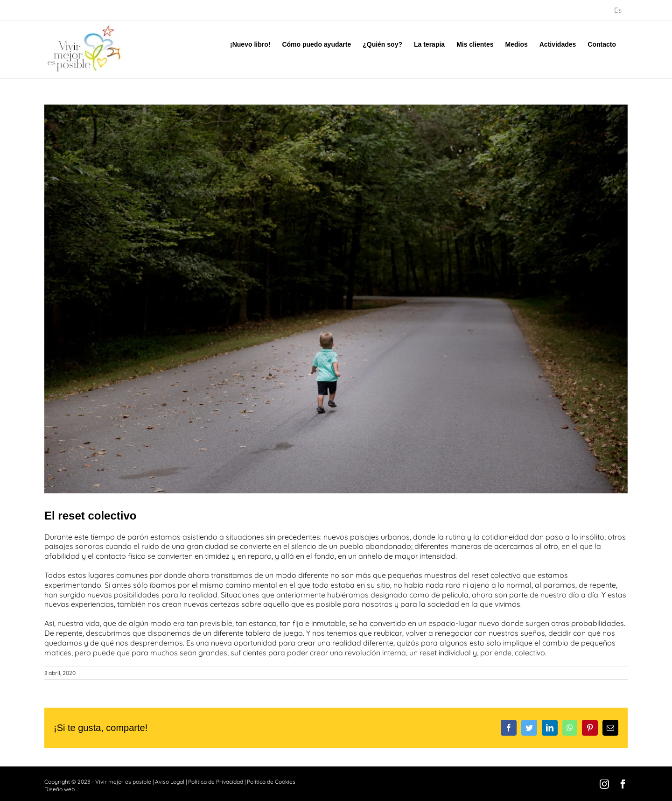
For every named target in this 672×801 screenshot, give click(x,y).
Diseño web (59, 789)
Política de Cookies (271, 782)
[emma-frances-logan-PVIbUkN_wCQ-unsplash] (336, 299)
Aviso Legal (170, 782)
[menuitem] (618, 10)
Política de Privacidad (216, 782)
